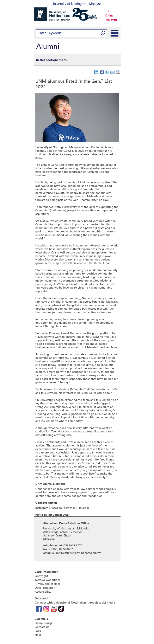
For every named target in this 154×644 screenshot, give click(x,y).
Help (38, 635)
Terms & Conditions (48, 580)
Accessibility (43, 591)
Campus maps (44, 623)
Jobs (38, 631)
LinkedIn (83, 508)
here (48, 496)
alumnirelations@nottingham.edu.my (76, 553)
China (109, 15)
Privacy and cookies (48, 584)
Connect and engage (49, 489)
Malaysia (112, 20)
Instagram (42, 508)
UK (107, 11)
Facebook (57, 508)
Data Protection (45, 588)
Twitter (70, 508)
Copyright (41, 576)
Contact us (42, 627)
